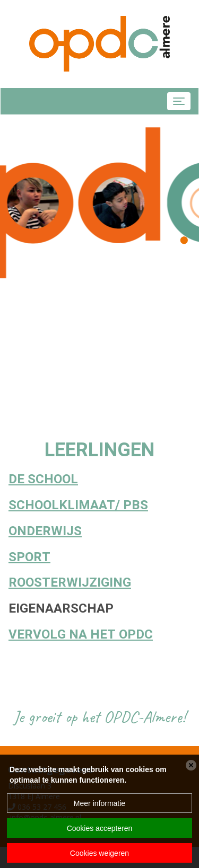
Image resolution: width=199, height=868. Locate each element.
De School (43, 479)
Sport (29, 557)
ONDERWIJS (45, 531)
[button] (184, 240)
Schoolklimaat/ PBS (78, 505)
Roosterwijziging (70, 583)
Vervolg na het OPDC (81, 635)
